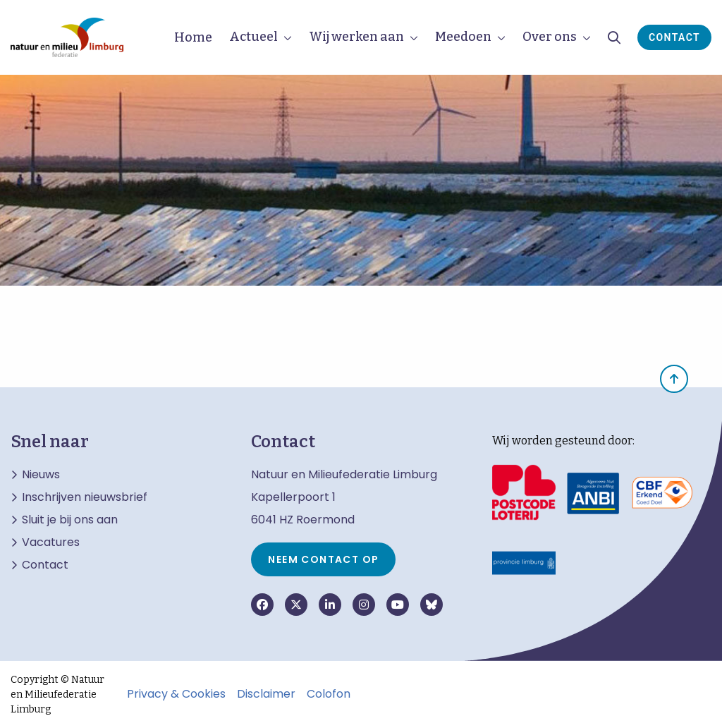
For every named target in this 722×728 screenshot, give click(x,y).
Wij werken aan (356, 37)
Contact (674, 37)
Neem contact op (323, 559)
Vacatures (51, 542)
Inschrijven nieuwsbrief (85, 497)
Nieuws (41, 475)
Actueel (253, 37)
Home (193, 37)
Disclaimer (266, 694)
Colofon (329, 694)
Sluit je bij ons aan (70, 520)
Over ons (550, 37)
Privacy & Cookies (176, 694)
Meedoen (463, 37)
